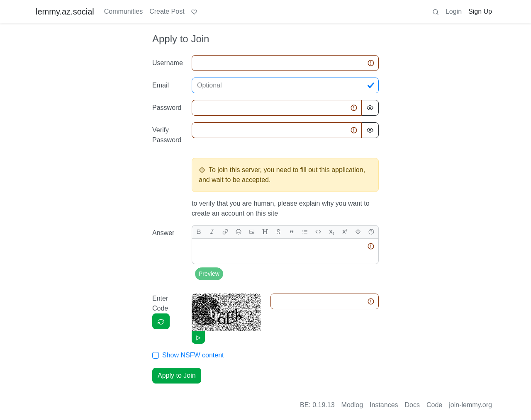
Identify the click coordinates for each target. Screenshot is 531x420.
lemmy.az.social (65, 12)
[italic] (212, 232)
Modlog (352, 405)
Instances (384, 405)
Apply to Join (177, 375)
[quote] (292, 232)
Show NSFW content (193, 355)
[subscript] (331, 232)
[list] (305, 232)
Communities (123, 11)
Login (454, 11)
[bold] (199, 232)
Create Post (167, 11)
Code (434, 405)
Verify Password (167, 135)
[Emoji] (239, 232)
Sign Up (480, 11)
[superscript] (345, 232)
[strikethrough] (278, 232)
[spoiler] (358, 232)
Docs (412, 405)
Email (161, 85)
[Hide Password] (370, 108)
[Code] (318, 232)
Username (168, 63)
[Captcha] (161, 321)
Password (167, 108)
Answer (163, 233)
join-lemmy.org (470, 405)
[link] (225, 232)
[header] (265, 232)
